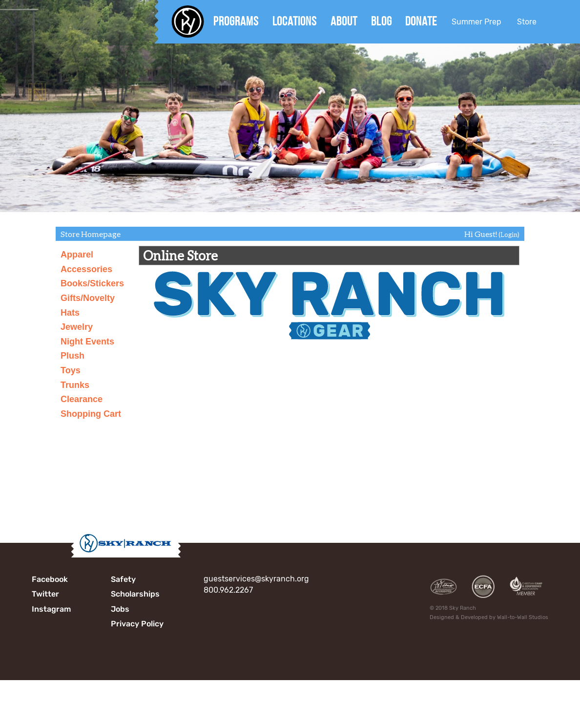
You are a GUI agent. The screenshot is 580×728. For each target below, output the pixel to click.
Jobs (120, 609)
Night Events (87, 342)
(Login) (509, 235)
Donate (421, 21)
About (344, 21)
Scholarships (135, 594)
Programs (236, 21)
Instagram (51, 609)
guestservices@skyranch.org (256, 579)
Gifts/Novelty (88, 298)
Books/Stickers (92, 283)
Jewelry (77, 327)
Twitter (45, 594)
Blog (382, 21)
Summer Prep (476, 22)
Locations (295, 21)
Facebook (50, 579)
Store (527, 22)
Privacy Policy (137, 624)
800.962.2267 (228, 590)
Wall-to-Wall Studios (523, 617)
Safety (123, 579)
